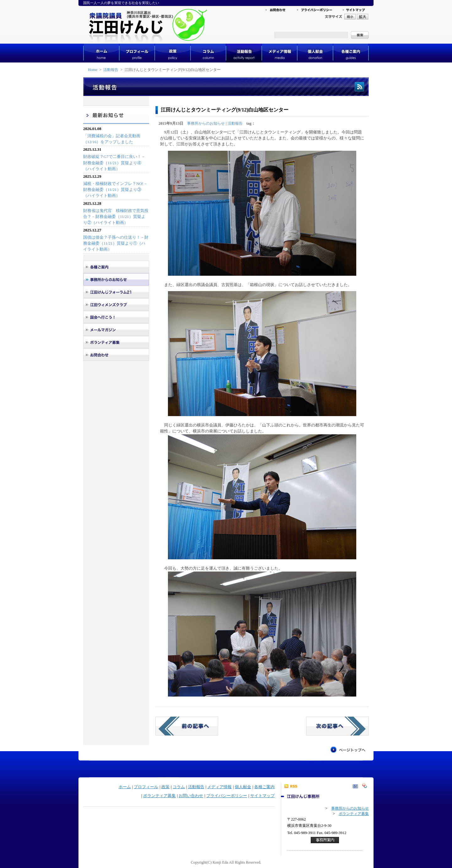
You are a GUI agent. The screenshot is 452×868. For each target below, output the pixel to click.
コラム (179, 787)
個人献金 (243, 787)
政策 (165, 787)
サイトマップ (262, 796)
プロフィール (146, 787)
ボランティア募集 (159, 796)
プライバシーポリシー (227, 796)
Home (93, 70)
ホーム (125, 787)
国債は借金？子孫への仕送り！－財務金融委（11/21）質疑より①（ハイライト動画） (116, 243)
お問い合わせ (191, 796)
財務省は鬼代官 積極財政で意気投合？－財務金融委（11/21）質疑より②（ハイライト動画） (116, 217)
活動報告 (111, 70)
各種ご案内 (264, 787)
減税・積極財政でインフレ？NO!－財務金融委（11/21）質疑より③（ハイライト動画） (115, 190)
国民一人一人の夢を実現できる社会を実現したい (121, 3)
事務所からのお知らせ (206, 123)
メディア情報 (219, 787)
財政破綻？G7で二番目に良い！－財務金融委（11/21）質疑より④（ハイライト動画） (114, 163)
